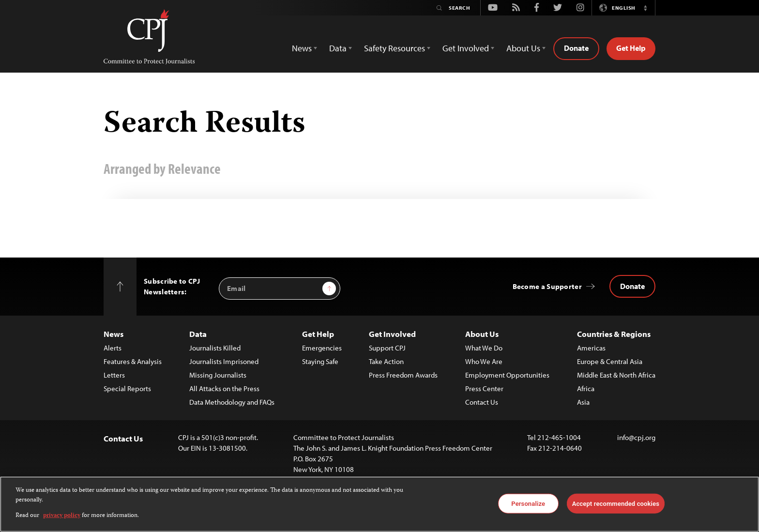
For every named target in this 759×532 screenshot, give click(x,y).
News (114, 334)
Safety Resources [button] (395, 48)
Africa (586, 388)
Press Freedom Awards (403, 375)
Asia (583, 402)
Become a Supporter (547, 286)
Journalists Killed (215, 348)
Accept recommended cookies (616, 503)
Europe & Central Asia (610, 361)
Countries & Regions (614, 334)
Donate (576, 48)
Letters (114, 375)
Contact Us (482, 402)
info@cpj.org (636, 437)
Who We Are (484, 361)
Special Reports (127, 388)
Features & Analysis (133, 361)
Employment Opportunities (507, 375)
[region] (379, 504)
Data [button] (338, 48)
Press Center (484, 388)
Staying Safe (320, 361)
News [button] (302, 48)
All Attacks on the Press (224, 388)
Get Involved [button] (466, 48)
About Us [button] (523, 48)
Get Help (631, 48)
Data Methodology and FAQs (232, 402)
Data (198, 334)
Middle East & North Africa (616, 375)
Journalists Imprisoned (224, 361)
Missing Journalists (218, 375)
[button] (645, 8)
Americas (591, 348)
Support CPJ (387, 348)
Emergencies (322, 348)
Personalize (528, 503)
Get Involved (392, 334)
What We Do (484, 348)
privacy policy (62, 516)
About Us (482, 334)
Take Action (386, 361)
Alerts (113, 348)
